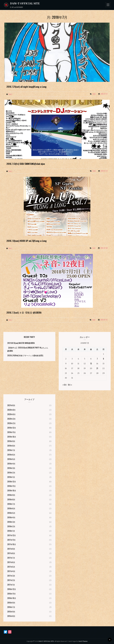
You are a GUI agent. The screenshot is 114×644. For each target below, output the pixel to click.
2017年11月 (11, 540)
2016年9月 (11, 603)
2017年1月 (11, 585)
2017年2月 (11, 580)
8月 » (70, 385)
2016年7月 (11, 607)
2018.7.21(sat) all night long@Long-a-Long (26, 87)
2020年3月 (11, 419)
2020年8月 (11, 410)
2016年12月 (12, 589)
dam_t (10, 94)
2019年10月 (12, 437)
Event (94, 94)
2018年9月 (11, 495)
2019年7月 (11, 450)
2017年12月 (12, 535)
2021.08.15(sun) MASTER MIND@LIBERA (21, 343)
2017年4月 (11, 571)
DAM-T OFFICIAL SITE (25, 3)
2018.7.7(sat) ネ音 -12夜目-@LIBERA (24, 312)
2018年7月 (11, 504)
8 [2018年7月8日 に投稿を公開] (103, 359)
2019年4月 (11, 464)
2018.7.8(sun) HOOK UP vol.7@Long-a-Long (27, 241)
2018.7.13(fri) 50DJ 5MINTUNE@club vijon (26, 164)
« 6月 (65, 385)
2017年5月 (11, 567)
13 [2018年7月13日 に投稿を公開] (91, 364)
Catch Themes (83, 641)
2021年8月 (11, 405)
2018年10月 (12, 491)
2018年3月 (11, 522)
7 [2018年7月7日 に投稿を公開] (97, 359)
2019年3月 (11, 468)
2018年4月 (11, 517)
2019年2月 (11, 473)
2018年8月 (11, 500)
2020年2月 (11, 423)
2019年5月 (11, 459)
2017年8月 (11, 553)
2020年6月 (11, 414)
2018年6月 (11, 508)
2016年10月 (12, 598)
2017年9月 (11, 549)
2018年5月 (11, 513)
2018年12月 (12, 482)
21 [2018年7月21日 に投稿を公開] (97, 368)
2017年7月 (11, 558)
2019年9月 (11, 441)
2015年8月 (11, 616)
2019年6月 (11, 455)
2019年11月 (11, 432)
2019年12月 (12, 428)
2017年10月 (12, 544)
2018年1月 (11, 531)
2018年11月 (11, 486)
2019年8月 (11, 446)
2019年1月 (11, 477)
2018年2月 (11, 526)
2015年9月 (11, 612)
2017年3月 (11, 576)
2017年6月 (11, 562)
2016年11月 (11, 594)
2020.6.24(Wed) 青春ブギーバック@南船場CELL (25, 355)
